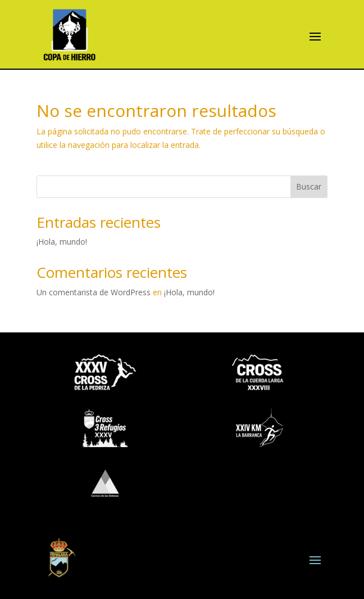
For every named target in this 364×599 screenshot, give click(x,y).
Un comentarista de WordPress (94, 292)
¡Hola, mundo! (62, 242)
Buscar (309, 186)
